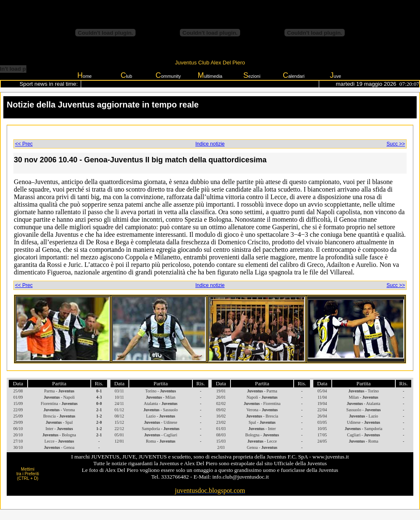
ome (85, 75)
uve (336, 75)
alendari (294, 75)
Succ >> (396, 144)
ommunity (168, 75)
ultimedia (210, 75)
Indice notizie (210, 144)
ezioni (252, 75)
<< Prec (24, 144)
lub (126, 75)
